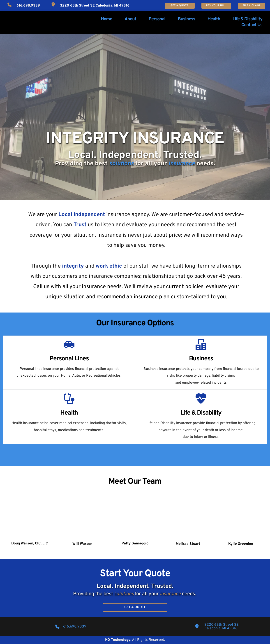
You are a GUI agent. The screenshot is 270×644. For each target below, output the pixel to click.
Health (69, 413)
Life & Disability (201, 413)
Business (201, 359)
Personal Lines (69, 359)
